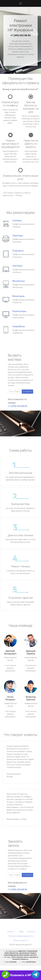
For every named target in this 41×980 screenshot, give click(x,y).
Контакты (31, 932)
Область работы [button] (20, 940)
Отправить (27, 392)
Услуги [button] (10, 932)
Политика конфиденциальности (20, 936)
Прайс (21, 932)
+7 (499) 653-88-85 (21, 35)
